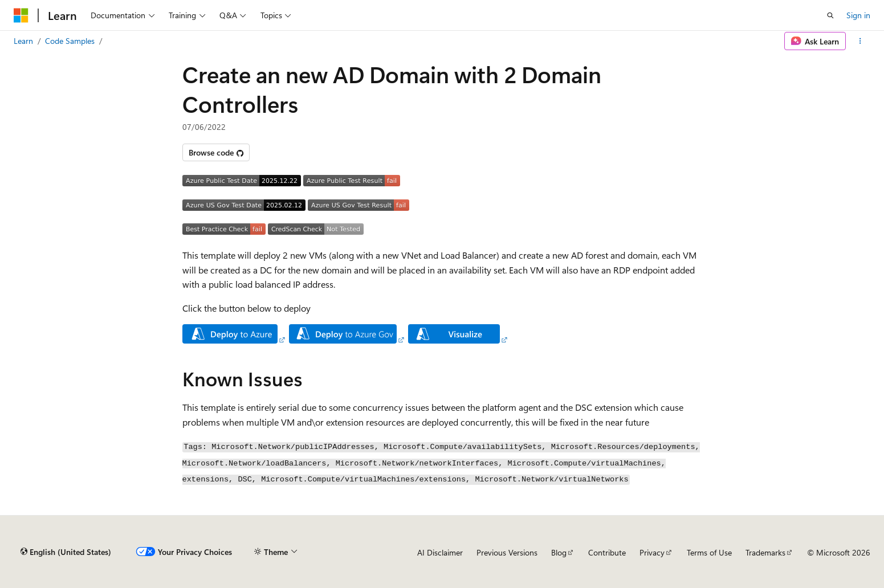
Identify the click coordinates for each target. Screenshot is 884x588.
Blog (559, 552)
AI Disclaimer (440, 552)
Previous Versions (507, 552)
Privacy (652, 552)
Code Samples (70, 41)
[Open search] (830, 15)
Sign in (858, 15)
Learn (23, 41)
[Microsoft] (21, 15)
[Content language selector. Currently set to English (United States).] (66, 552)
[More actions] (860, 41)
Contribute (607, 552)
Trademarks (765, 552)
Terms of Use (709, 552)
